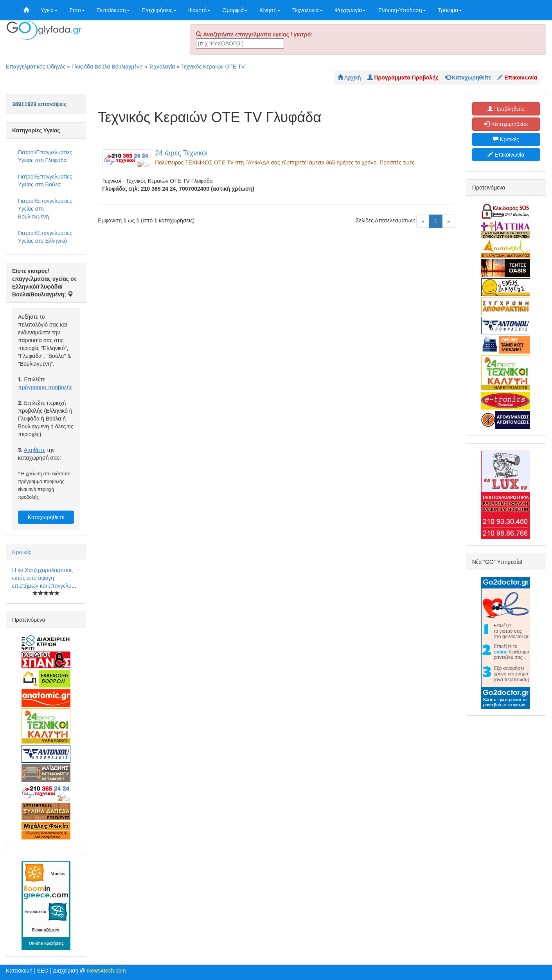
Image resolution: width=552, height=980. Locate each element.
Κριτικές (22, 552)
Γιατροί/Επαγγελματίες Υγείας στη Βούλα (45, 180)
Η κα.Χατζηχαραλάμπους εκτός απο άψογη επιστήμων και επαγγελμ (42, 578)
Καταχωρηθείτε (46, 517)
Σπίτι (77, 10)
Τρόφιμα (450, 10)
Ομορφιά (235, 10)
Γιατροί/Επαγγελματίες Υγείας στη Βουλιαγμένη (45, 209)
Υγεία (49, 10)
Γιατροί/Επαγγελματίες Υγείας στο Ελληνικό (45, 237)
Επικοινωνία (506, 155)
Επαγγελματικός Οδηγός (36, 67)
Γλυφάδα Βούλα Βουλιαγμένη (107, 67)
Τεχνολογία (307, 10)
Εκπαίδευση (113, 10)
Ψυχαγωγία (350, 10)
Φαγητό (199, 10)
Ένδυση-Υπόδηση (402, 10)
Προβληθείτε (506, 109)
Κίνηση (270, 10)
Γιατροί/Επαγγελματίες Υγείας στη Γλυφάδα (45, 156)
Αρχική (349, 78)
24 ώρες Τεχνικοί (181, 153)
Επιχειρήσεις (159, 10)
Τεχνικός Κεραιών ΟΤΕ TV (213, 67)
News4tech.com (106, 971)
